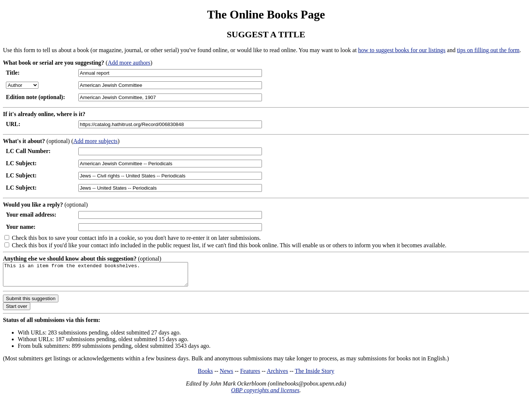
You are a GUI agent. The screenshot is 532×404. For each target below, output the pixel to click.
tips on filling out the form (488, 50)
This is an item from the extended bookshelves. (107, 276)
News (226, 375)
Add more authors (129, 63)
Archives (277, 375)
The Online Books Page (266, 14)
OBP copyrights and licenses (265, 395)
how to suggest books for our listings (402, 50)
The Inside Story (315, 375)
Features (250, 375)
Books (205, 375)
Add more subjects (95, 141)
